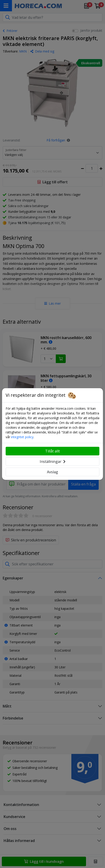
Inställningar (53, 461)
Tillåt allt (52, 451)
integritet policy (22, 437)
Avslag (52, 472)
